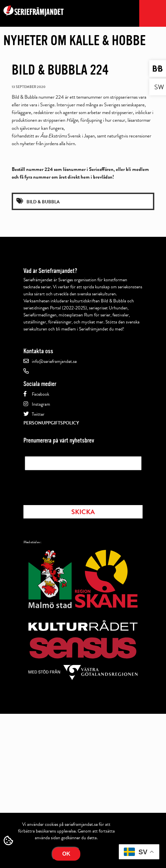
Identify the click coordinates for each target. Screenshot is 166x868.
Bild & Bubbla (43, 202)
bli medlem (137, 169)
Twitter (38, 414)
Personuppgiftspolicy (51, 423)
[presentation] (76, 486)
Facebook (40, 394)
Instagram (41, 404)
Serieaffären (101, 169)
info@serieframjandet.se (54, 361)
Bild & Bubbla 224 (60, 70)
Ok (66, 854)
